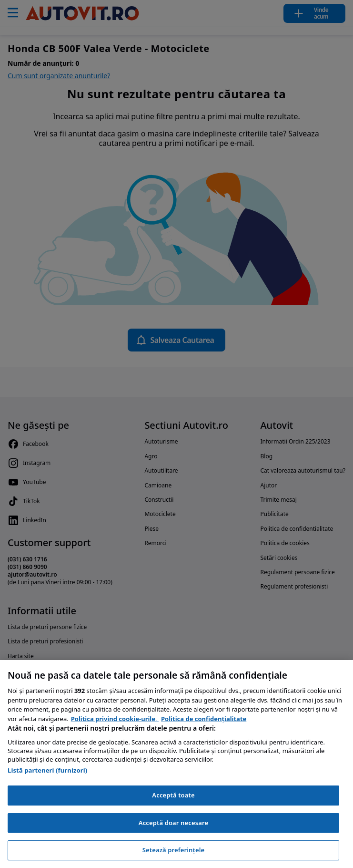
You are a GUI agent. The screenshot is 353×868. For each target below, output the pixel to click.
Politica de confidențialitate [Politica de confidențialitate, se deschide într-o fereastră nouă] (204, 719)
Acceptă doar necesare (173, 823)
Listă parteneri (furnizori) (47, 770)
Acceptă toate (173, 795)
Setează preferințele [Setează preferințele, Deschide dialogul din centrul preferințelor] (173, 850)
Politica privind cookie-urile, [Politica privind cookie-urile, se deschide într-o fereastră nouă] (115, 719)
